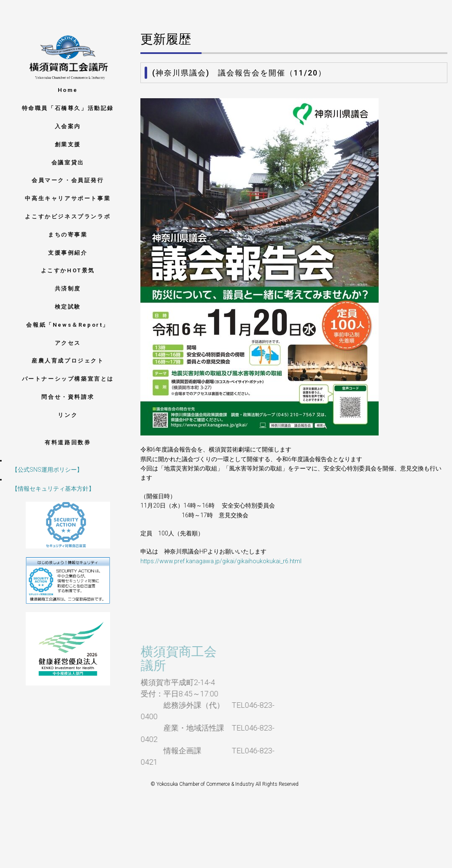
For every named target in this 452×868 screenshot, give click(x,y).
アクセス (68, 343)
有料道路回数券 (68, 442)
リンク (68, 415)
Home (68, 90)
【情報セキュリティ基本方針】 (47, 489)
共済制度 (68, 289)
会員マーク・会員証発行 (68, 180)
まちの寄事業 (68, 235)
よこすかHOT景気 (68, 270)
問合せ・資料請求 (68, 397)
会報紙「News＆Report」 (68, 325)
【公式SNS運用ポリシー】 (41, 470)
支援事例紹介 (68, 253)
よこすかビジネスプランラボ (68, 216)
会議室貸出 (68, 163)
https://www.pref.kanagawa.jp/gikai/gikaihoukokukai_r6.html (221, 561)
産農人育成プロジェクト (68, 361)
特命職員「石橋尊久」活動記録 (68, 108)
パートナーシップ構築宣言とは (68, 379)
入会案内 (68, 126)
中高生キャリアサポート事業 (68, 198)
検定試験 (68, 307)
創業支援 (68, 144)
